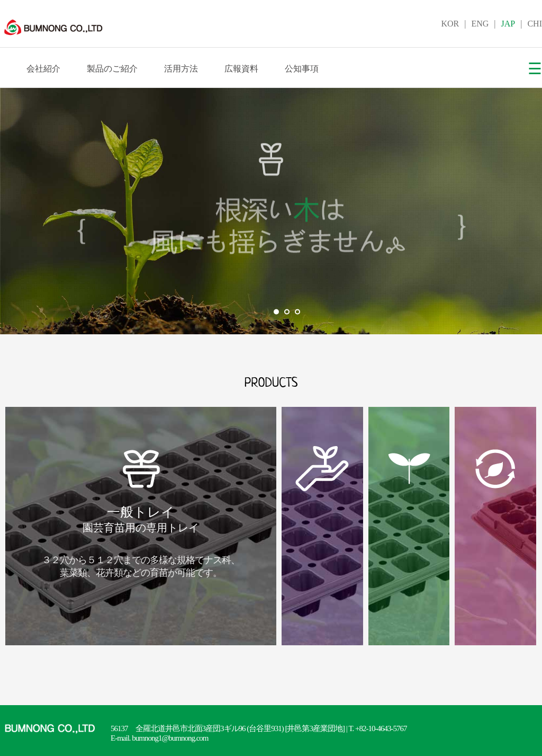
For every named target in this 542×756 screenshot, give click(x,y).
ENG (480, 24)
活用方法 (181, 69)
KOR (450, 24)
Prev (14, 211)
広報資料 (241, 69)
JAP (508, 24)
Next (528, 211)
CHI (535, 24)
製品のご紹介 (112, 69)
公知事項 (302, 69)
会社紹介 (43, 69)
